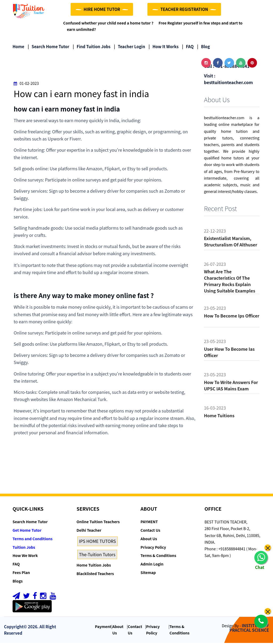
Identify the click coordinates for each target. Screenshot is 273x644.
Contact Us (150, 531)
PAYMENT (149, 523)
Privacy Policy (153, 548)
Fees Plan (21, 573)
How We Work (25, 556)
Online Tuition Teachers (98, 523)
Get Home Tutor (27, 531)
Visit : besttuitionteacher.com (228, 80)
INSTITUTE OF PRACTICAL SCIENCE (249, 629)
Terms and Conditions (33, 540)
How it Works (163, 47)
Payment (103, 628)
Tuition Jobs (24, 548)
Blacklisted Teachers (95, 575)
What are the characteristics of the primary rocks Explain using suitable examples (230, 282)
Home (18, 47)
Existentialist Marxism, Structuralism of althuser (231, 242)
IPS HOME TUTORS (97, 542)
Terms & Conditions (158, 556)
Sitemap (148, 573)
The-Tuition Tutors (97, 555)
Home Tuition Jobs (94, 566)
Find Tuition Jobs (92, 47)
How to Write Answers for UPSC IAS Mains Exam (231, 386)
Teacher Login (129, 47)
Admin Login (152, 565)
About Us (149, 540)
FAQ (188, 47)
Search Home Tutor (49, 47)
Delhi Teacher (89, 531)
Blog (203, 47)
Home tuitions (219, 416)
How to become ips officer (232, 317)
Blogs (18, 582)
